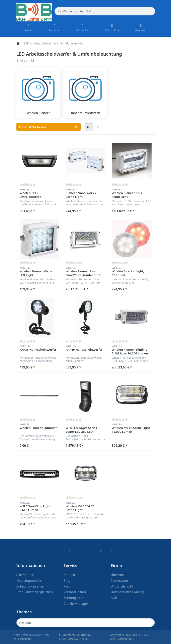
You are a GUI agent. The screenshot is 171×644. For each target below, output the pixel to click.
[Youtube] (101, 551)
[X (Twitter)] (70, 551)
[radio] (89, 127)
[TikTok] (91, 551)
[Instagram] (80, 551)
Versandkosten (23, 639)
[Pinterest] (111, 551)
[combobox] (105, 11)
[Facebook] (60, 551)
